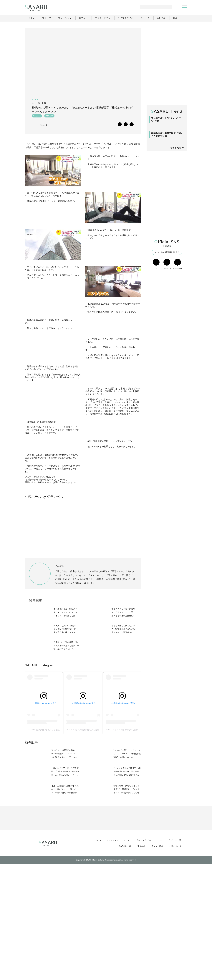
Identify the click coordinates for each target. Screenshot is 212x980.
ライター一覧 (175, 956)
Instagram (178, 299)
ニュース (160, 956)
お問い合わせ (175, 962)
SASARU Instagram (40, 781)
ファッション (113, 956)
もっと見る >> (177, 182)
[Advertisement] (167, 45)
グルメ (99, 956)
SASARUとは (126, 962)
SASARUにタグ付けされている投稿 (44, 846)
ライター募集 (158, 962)
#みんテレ (37, 116)
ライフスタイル (144, 956)
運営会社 (142, 962)
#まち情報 (49, 116)
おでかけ (128, 956)
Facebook (167, 299)
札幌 (44, 103)
